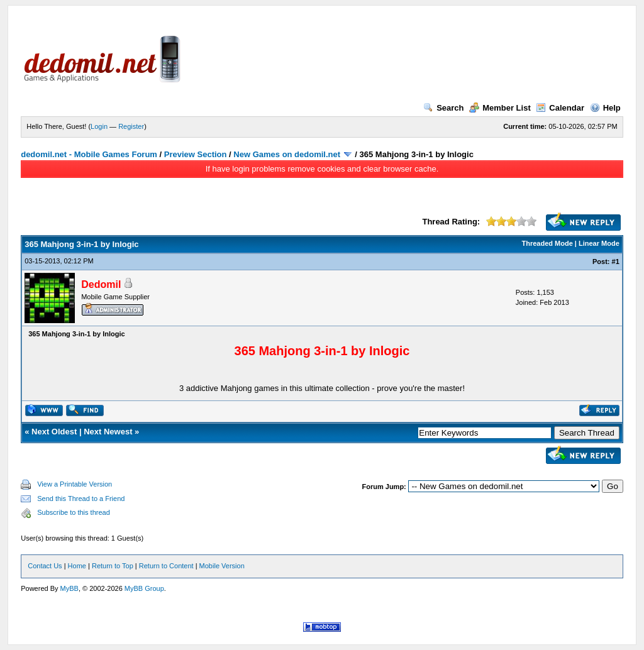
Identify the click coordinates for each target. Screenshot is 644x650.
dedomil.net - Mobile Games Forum (89, 154)
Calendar (560, 108)
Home (77, 566)
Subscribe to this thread (74, 512)
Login (99, 126)
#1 (616, 262)
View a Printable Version (75, 484)
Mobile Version (222, 566)
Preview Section (196, 154)
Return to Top (113, 566)
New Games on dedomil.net (287, 154)
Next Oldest (54, 432)
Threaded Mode (547, 243)
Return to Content (166, 566)
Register (131, 126)
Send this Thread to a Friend (81, 499)
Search (443, 108)
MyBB (69, 588)
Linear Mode (599, 243)
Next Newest (108, 432)
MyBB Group (144, 588)
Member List (500, 108)
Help (605, 108)
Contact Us (45, 566)
